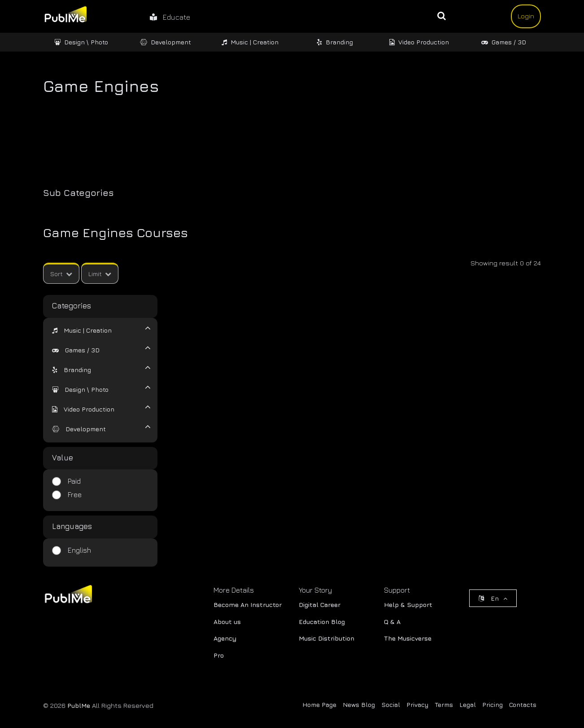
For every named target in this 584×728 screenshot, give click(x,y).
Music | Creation (250, 42)
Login (526, 16)
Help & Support (408, 604)
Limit (100, 274)
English (79, 550)
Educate (170, 17)
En (493, 598)
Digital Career (320, 604)
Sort (61, 274)
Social (391, 704)
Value (63, 458)
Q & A (392, 622)
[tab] (95, 329)
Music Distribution (327, 638)
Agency (225, 638)
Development (166, 42)
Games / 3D (504, 42)
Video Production (419, 42)
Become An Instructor (248, 604)
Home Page (319, 704)
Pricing (492, 704)
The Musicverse (408, 638)
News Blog (359, 704)
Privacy (417, 704)
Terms (444, 704)
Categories (72, 306)
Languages (72, 526)
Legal (468, 704)
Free (75, 494)
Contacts (523, 704)
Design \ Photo (81, 42)
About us (227, 622)
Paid (74, 481)
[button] (82, 330)
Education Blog (322, 622)
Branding (335, 42)
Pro (219, 655)
